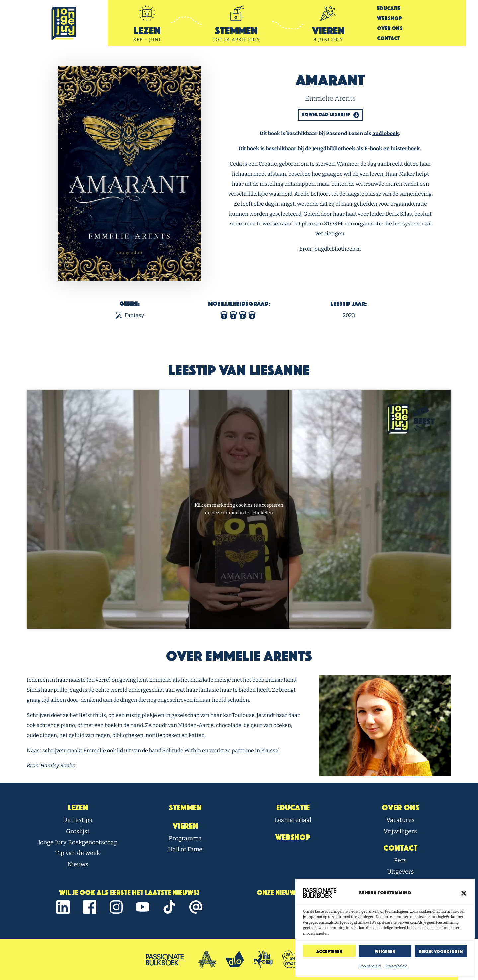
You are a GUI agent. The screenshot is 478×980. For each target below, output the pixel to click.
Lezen (78, 808)
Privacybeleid (396, 966)
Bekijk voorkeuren (441, 952)
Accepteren (329, 952)
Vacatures (400, 820)
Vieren (185, 826)
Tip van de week (78, 853)
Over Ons (390, 28)
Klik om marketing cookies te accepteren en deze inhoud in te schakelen (239, 509)
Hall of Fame (185, 849)
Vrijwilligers (400, 831)
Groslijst (78, 831)
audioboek (386, 133)
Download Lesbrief (330, 115)
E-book (373, 149)
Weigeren (385, 952)
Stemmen (185, 808)
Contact (388, 38)
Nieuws (78, 864)
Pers (400, 860)
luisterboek (405, 149)
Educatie (389, 8)
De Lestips (78, 820)
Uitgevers (400, 872)
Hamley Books (58, 766)
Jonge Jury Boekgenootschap (78, 842)
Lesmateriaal (293, 820)
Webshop (390, 18)
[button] (464, 893)
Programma (185, 838)
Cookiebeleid (370, 966)
